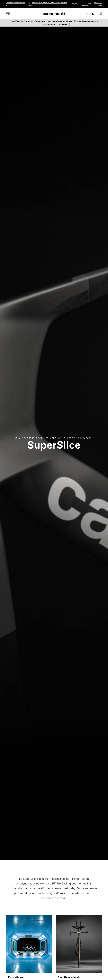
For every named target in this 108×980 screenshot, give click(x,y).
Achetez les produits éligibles (55, 25)
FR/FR (75, 4)
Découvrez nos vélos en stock (15, 4)
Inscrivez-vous (98, 4)
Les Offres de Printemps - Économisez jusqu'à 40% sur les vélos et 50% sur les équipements (54, 21)
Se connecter (86, 4)
